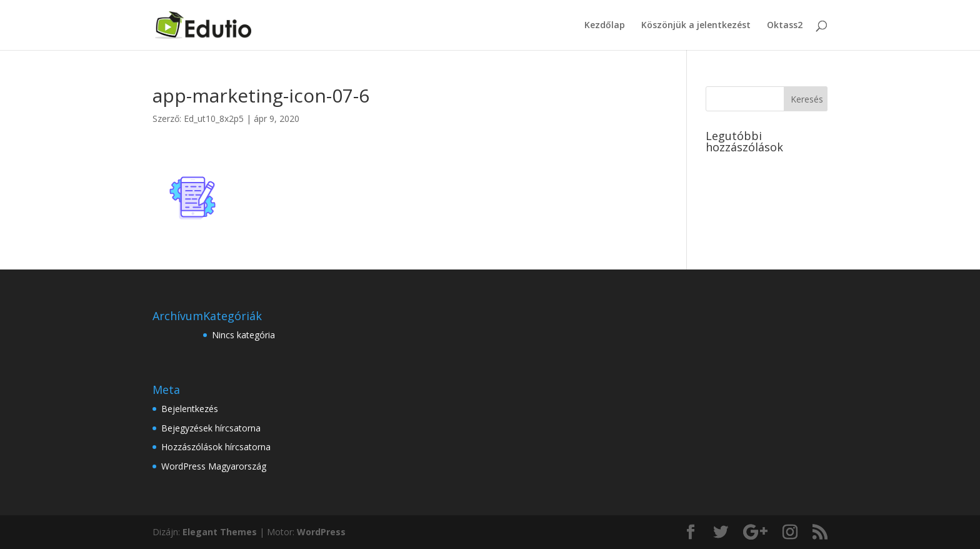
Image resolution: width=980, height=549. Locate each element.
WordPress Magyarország (214, 466)
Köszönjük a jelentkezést (696, 26)
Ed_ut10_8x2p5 (214, 118)
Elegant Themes (220, 532)
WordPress (321, 532)
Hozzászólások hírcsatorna (216, 447)
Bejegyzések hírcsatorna (211, 428)
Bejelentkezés (190, 409)
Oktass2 (785, 26)
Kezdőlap (605, 26)
